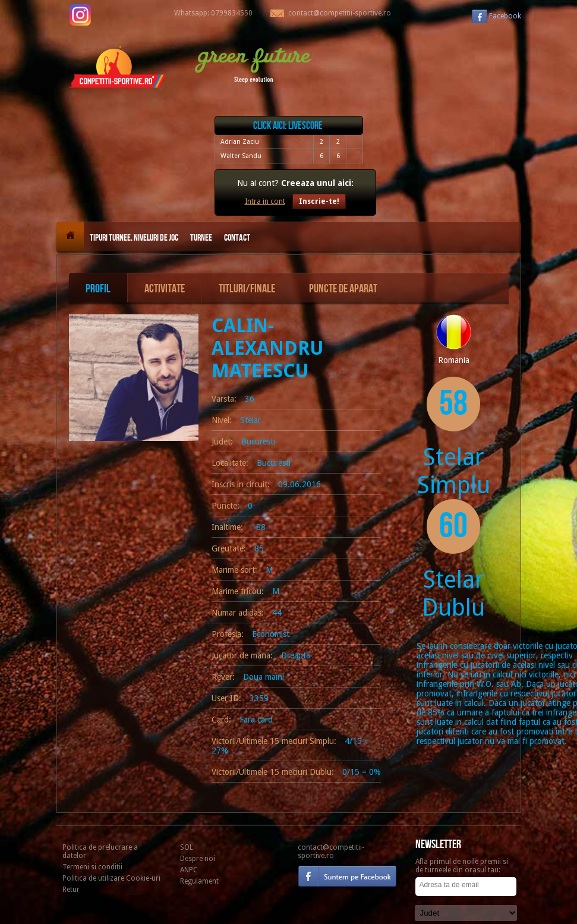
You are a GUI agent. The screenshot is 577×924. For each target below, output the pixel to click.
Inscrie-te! (319, 201)
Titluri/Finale (247, 289)
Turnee (201, 238)
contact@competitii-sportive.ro (331, 852)
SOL (187, 847)
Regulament (199, 881)
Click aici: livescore (288, 126)
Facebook (505, 16)
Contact (237, 238)
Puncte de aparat (343, 289)
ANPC (189, 870)
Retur (71, 890)
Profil (98, 289)
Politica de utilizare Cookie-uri (111, 878)
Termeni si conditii (92, 867)
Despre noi (198, 859)
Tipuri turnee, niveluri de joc (134, 238)
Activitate (165, 289)
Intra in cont (265, 201)
